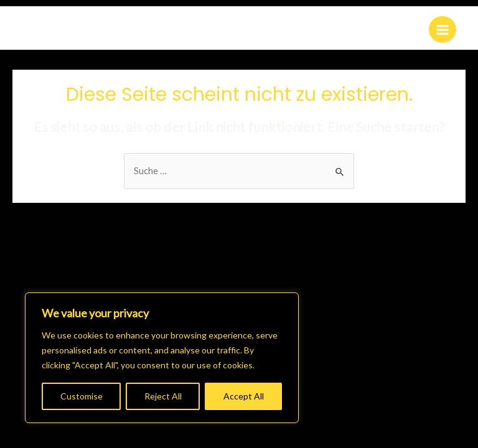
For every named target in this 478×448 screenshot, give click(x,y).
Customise (82, 396)
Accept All (244, 396)
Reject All (163, 396)
